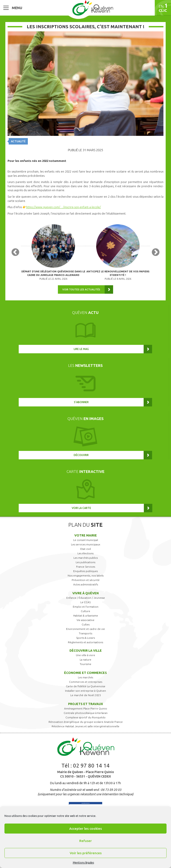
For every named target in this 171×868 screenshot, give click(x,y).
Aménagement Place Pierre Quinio (86, 708)
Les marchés (85, 677)
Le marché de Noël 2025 (86, 695)
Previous (15, 253)
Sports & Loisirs (85, 638)
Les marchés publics (86, 558)
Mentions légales (83, 863)
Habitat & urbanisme (86, 616)
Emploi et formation (86, 607)
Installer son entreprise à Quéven (85, 691)
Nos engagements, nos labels (86, 576)
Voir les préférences (86, 853)
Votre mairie (86, 535)
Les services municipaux (86, 544)
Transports (85, 633)
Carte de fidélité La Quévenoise (86, 686)
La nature (85, 660)
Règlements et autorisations (85, 642)
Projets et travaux (85, 704)
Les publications (85, 562)
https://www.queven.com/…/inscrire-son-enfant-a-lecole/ (63, 207)
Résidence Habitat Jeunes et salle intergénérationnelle (85, 726)
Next (156, 253)
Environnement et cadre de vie (85, 629)
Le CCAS (85, 602)
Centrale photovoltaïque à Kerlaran (86, 713)
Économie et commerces (85, 673)
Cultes (86, 624)
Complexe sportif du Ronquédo (85, 717)
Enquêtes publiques (85, 571)
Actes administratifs (86, 584)
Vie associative (85, 620)
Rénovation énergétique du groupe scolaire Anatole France (86, 722)
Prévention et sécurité (86, 580)
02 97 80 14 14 (91, 766)
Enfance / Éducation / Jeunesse (86, 598)
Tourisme (85, 664)
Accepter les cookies (85, 829)
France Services (86, 567)
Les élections (85, 553)
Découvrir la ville (86, 651)
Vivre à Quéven (85, 593)
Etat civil (86, 549)
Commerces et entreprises (86, 682)
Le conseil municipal (86, 540)
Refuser (85, 841)
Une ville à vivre (85, 655)
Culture (85, 611)
